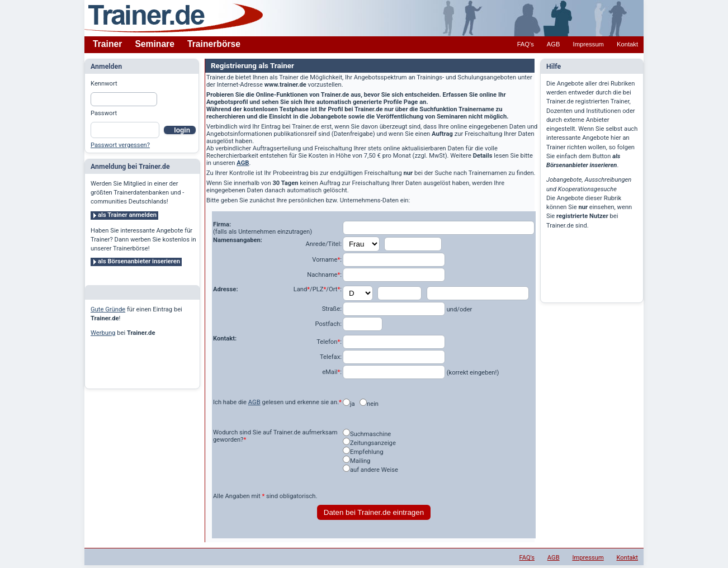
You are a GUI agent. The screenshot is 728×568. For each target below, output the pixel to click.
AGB (554, 44)
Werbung (103, 333)
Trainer (107, 44)
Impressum (588, 44)
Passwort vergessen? (120, 145)
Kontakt (627, 44)
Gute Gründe (108, 309)
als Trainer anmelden (127, 215)
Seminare (155, 44)
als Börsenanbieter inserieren (139, 261)
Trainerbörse (214, 44)
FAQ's (526, 44)
